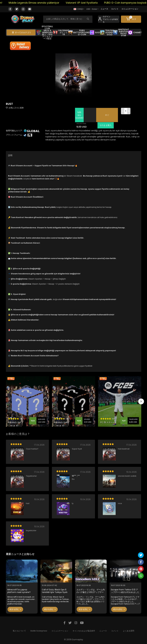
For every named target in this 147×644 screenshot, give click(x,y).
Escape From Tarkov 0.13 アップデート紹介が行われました (125, 591)
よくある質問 (129, 631)
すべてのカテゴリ (22, 32)
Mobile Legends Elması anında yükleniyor (38, 3)
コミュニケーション (130, 9)
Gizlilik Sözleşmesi (39, 631)
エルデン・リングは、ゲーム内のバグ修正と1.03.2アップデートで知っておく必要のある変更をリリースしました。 (91, 591)
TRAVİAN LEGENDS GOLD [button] (107, 32)
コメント (115, 9)
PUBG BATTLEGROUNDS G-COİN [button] (79, 32)
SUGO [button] (95, 32)
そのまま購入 (105, 125)
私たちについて (19, 631)
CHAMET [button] (135, 32)
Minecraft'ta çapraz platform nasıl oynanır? (19, 591)
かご (107, 115)
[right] (141, 401)
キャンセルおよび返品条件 (84, 631)
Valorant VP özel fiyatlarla (85, 3)
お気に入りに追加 (15, 108)
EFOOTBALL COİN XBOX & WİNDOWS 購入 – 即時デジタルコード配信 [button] (45, 32)
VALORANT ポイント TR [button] (61, 32)
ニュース (104, 9)
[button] (131, 19)
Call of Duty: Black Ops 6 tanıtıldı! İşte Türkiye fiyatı (55, 591)
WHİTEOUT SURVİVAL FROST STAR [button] (121, 32)
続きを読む (15, 609)
